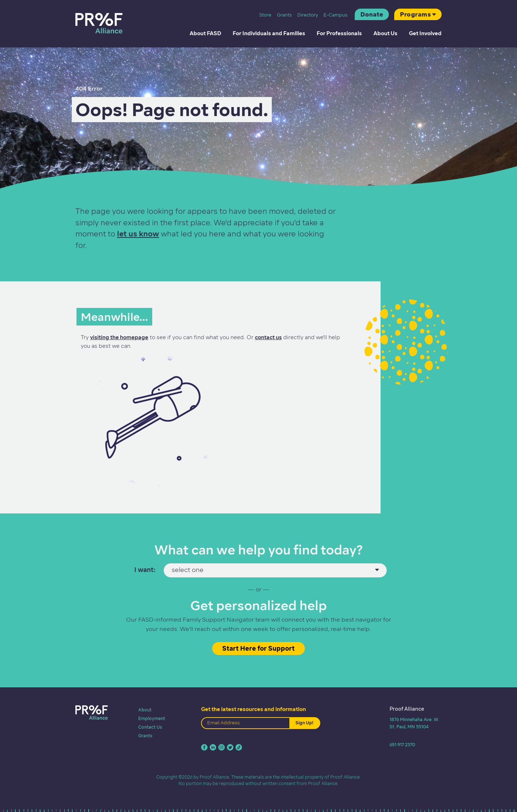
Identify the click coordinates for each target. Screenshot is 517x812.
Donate (372, 14)
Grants (284, 15)
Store (265, 15)
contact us (268, 337)
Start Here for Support (258, 648)
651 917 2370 (402, 745)
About (145, 710)
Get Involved (425, 33)
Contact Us (150, 727)
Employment (152, 718)
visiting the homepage (119, 337)
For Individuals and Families (269, 33)
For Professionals (339, 33)
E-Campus (336, 15)
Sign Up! (304, 723)
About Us (385, 33)
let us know (138, 234)
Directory (308, 15)
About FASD (205, 33)
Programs (415, 14)
